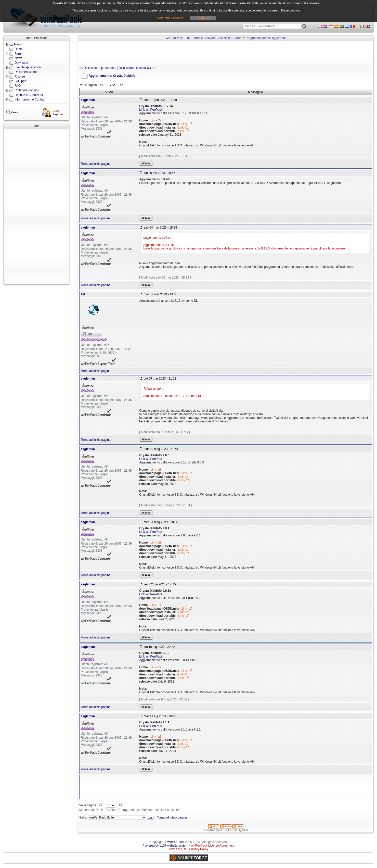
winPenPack (176, 842)
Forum (19, 54)
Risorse (20, 77)
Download (21, 63)
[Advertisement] (36, 207)
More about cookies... (171, 18)
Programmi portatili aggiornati (266, 38)
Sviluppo (20, 81)
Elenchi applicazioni (28, 67)
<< (101, 85)
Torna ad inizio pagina (96, 164)
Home (19, 49)
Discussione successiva (135, 68)
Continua (203, 18)
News (18, 58)
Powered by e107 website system (165, 846)
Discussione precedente (100, 68)
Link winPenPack (151, 110)
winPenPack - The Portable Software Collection (198, 38)
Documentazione (26, 72)
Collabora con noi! (27, 90)
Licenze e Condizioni (29, 95)
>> (121, 85)
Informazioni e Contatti (30, 99)
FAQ (18, 86)
